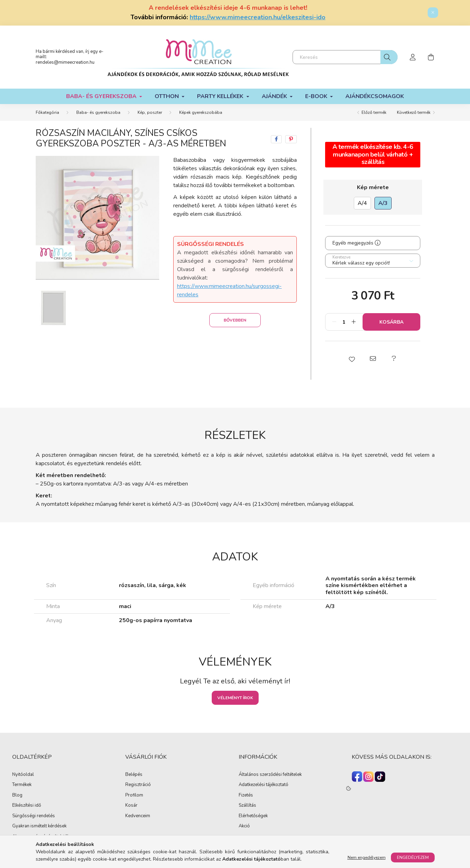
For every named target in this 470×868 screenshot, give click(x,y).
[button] (352, 359)
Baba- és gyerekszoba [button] (102, 96)
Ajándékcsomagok (375, 96)
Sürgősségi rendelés (34, 816)
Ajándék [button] (275, 96)
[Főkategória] (47, 112)
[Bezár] (433, 13)
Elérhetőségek (253, 816)
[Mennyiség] (344, 322)
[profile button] (413, 57)
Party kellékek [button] (221, 96)
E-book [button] (317, 96)
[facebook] (276, 139)
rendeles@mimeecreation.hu (65, 62)
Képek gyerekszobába (201, 112)
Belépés (134, 775)
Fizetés (246, 795)
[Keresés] (345, 57)
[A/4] (362, 203)
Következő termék (414, 112)
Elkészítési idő (27, 806)
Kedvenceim (138, 816)
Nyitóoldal (23, 775)
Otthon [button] (167, 96)
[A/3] (383, 203)
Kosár (131, 806)
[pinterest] (291, 139)
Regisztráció (138, 785)
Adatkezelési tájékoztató (264, 785)
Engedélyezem (413, 857)
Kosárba (391, 322)
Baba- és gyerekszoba (98, 112)
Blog (17, 795)
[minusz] (334, 322)
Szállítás (247, 806)
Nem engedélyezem (367, 857)
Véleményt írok (235, 698)
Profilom (134, 795)
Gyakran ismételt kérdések (39, 826)
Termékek (22, 785)
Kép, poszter (150, 112)
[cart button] (431, 57)
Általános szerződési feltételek (270, 775)
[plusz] (353, 322)
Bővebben (235, 320)
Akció (244, 826)
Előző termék (374, 112)
